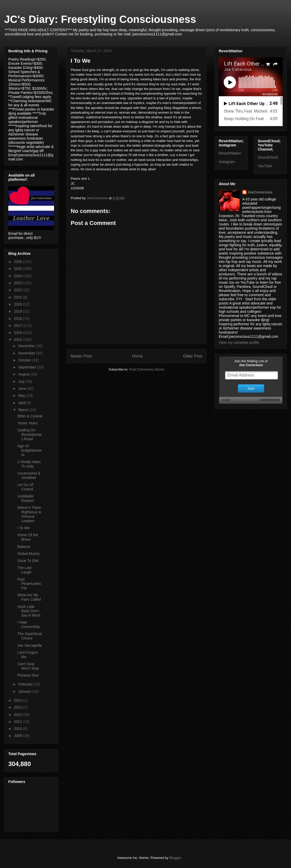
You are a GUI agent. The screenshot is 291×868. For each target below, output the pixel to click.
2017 (19, 326)
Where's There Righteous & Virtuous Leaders (29, 514)
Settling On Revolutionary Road (30, 435)
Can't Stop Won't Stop (28, 666)
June (23, 388)
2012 (19, 715)
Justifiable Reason (26, 498)
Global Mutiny (29, 554)
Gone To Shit (28, 561)
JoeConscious (260, 192)
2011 (19, 722)
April (22, 403)
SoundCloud (268, 157)
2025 (19, 269)
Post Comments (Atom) (147, 369)
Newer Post (81, 356)
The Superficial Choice (29, 636)
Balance (24, 547)
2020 (19, 304)
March (24, 410)
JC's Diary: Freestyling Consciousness (100, 19)
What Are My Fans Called (29, 597)
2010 (19, 729)
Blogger (175, 858)
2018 (19, 319)
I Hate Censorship (29, 624)
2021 (19, 297)
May (22, 396)
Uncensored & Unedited (29, 475)
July (22, 381)
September (28, 367)
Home (137, 356)
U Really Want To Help (29, 464)
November (27, 353)
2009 (19, 736)
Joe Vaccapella (30, 645)
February (26, 684)
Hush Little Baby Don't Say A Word (29, 611)
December (27, 346)
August (24, 374)
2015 (19, 340)
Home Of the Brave (28, 537)
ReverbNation (230, 153)
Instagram (227, 162)
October (25, 360)
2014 (19, 700)
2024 (19, 276)
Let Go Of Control (25, 487)
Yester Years (28, 423)
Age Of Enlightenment (29, 450)
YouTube (265, 166)
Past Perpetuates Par (29, 584)
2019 (19, 311)
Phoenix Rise (28, 675)
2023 (19, 283)
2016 (19, 333)
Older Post (193, 356)
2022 (19, 290)
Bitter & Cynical (30, 416)
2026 (19, 262)
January (25, 691)
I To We (24, 528)
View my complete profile (239, 342)
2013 (19, 707)
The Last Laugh (24, 570)
